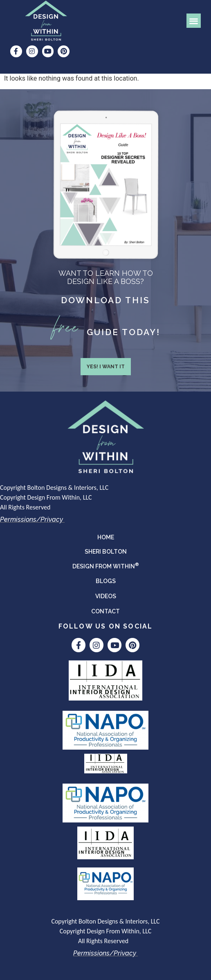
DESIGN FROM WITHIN (106, 565)
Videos (106, 596)
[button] (194, 21)
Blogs (106, 581)
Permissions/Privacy (31, 519)
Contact (105, 611)
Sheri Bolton (106, 552)
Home (106, 537)
